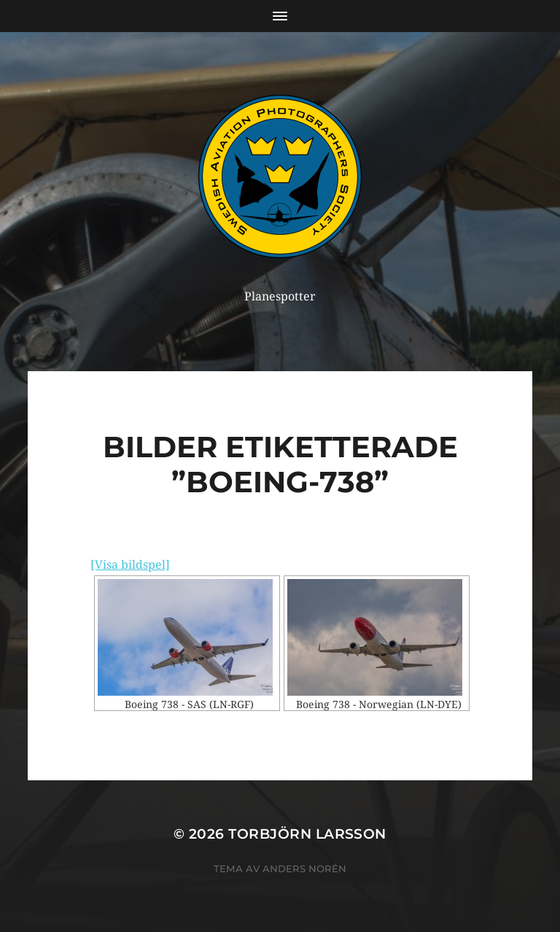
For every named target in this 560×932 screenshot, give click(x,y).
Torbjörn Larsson (307, 834)
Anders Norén (304, 869)
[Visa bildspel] (130, 565)
